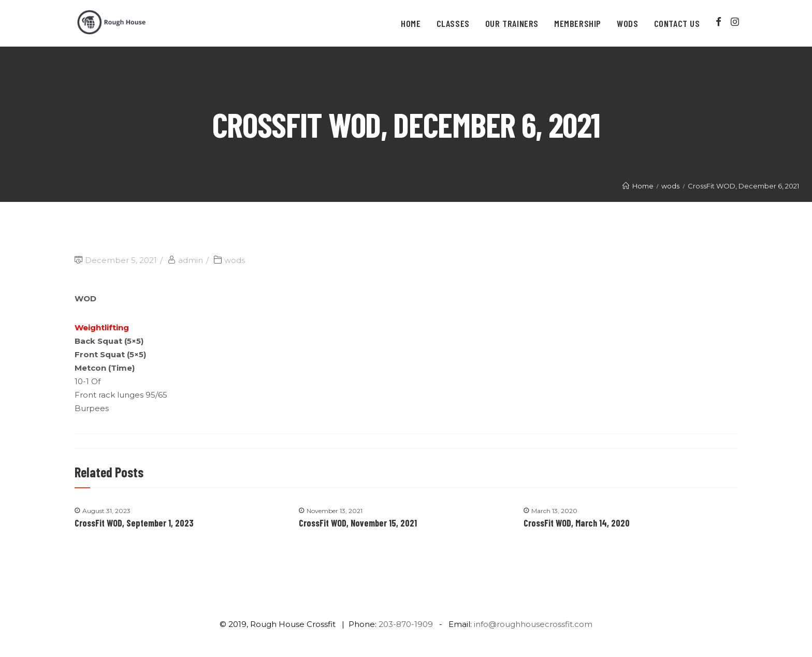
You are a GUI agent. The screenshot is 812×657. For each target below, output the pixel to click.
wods (235, 260)
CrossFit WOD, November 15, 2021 (358, 523)
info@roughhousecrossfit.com (533, 624)
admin (191, 260)
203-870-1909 (406, 624)
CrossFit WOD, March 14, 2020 (577, 523)
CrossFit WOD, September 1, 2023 (134, 523)
